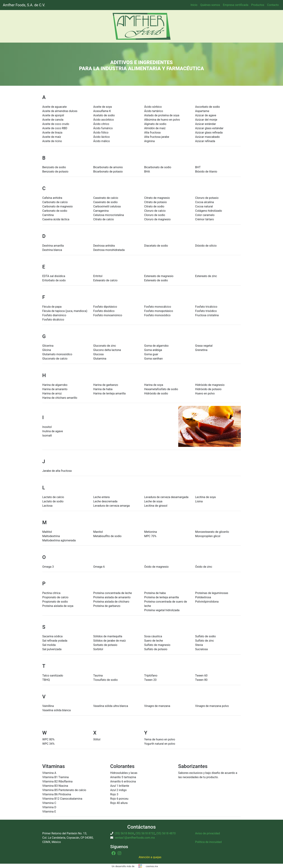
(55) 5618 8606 (124, 833)
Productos (258, 5)
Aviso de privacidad (208, 833)
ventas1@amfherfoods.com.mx (135, 838)
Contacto (273, 5)
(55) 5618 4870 (166, 833)
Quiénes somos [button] (210, 5)
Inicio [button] (194, 5)
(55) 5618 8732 (145, 833)
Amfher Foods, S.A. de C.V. (24, 5)
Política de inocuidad (208, 842)
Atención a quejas (150, 857)
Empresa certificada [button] (236, 5)
